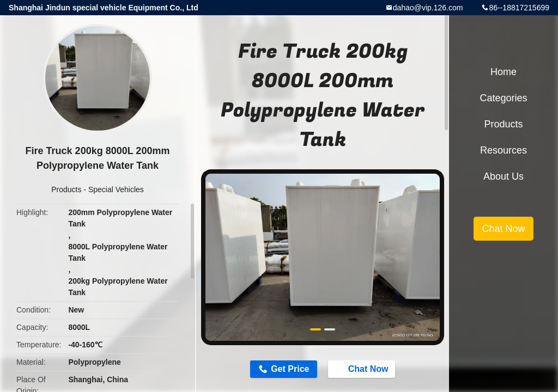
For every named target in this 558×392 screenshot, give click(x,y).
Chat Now (363, 369)
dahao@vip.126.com (428, 8)
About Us (504, 176)
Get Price (290, 369)
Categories (503, 98)
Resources (504, 150)
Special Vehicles (116, 189)
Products (66, 189)
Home (504, 72)
